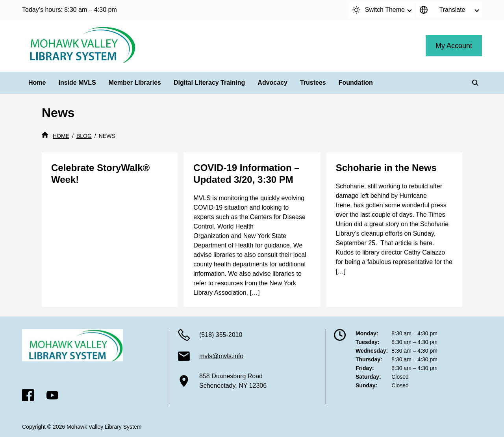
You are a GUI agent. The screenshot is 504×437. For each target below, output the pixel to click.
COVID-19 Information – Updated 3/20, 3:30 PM (246, 174)
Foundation (356, 83)
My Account (454, 46)
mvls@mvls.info (221, 356)
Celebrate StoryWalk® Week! (100, 174)
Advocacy (272, 83)
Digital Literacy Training (209, 83)
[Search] (475, 83)
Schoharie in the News (386, 168)
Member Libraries (135, 83)
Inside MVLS (77, 83)
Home (37, 83)
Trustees (313, 83)
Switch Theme (379, 10)
